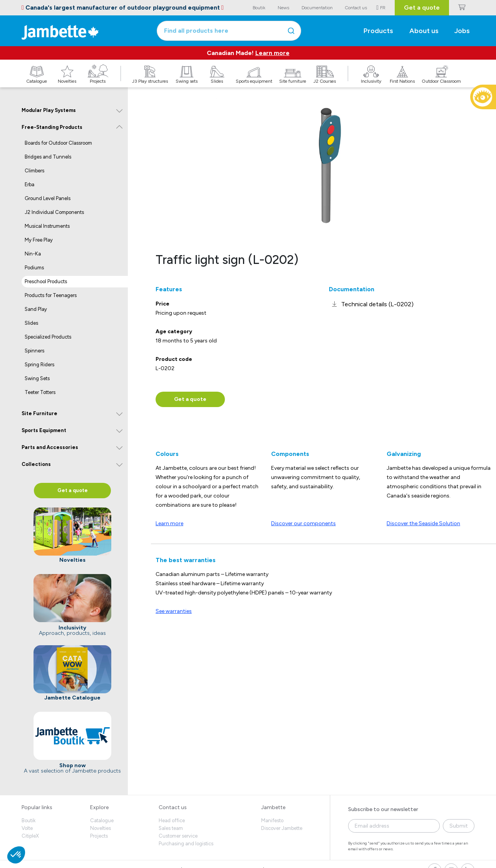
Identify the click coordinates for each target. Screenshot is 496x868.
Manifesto (272, 820)
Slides (31, 323)
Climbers (34, 171)
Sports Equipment (44, 430)
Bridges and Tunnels (48, 157)
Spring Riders (39, 365)
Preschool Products (46, 281)
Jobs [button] (462, 31)
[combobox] (229, 31)
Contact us (173, 807)
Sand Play (36, 309)
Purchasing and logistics (186, 844)
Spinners (34, 351)
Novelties (101, 828)
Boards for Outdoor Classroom (58, 143)
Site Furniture (39, 413)
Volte (27, 828)
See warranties (174, 611)
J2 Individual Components (54, 212)
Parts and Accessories (50, 447)
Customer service (178, 836)
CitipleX (30, 836)
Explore (99, 807)
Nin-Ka (33, 254)
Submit (459, 826)
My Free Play (39, 240)
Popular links (37, 807)
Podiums (34, 268)
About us (424, 31)
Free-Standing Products (52, 127)
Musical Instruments (47, 226)
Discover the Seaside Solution (423, 523)
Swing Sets (37, 378)
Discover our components (303, 523)
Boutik (28, 820)
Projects (99, 836)
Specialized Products (48, 337)
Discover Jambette (282, 828)
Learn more (272, 53)
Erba (29, 184)
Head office (172, 820)
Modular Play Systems (49, 110)
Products (378, 31)
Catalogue (102, 820)
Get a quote (422, 8)
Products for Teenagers (51, 295)
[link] (371, 304)
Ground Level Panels (48, 198)
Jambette (273, 807)
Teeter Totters (40, 392)
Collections (36, 464)
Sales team (171, 828)
